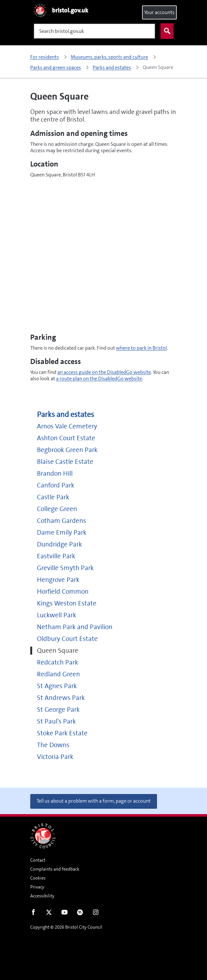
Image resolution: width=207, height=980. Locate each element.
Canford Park (56, 485)
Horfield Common (63, 592)
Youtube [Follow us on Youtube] (64, 914)
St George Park (58, 710)
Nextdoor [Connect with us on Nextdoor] (80, 914)
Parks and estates (65, 415)
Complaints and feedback (55, 869)
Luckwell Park (57, 615)
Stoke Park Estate (62, 733)
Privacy (37, 887)
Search (166, 31)
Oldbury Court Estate (67, 639)
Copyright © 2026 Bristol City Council (66, 927)
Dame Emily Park (62, 533)
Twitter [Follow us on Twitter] (49, 914)
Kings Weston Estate (67, 603)
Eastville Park (56, 556)
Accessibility (42, 896)
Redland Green (58, 674)
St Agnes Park (57, 686)
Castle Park (53, 497)
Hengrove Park (58, 580)
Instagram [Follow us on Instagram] (96, 914)
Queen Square (58, 651)
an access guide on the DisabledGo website (104, 372)
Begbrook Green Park (67, 450)
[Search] (94, 31)
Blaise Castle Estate (65, 462)
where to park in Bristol (141, 348)
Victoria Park (55, 757)
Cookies (38, 878)
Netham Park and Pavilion (75, 627)
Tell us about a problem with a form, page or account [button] (94, 801)
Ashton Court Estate (66, 438)
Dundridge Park (59, 544)
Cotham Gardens (61, 521)
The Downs (53, 745)
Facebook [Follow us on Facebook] (33, 914)
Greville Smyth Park (65, 568)
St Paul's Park (56, 721)
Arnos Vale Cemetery (67, 426)
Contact (38, 860)
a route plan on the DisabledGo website (99, 379)
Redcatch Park (57, 662)
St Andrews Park (61, 698)
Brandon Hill (55, 474)
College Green (57, 509)
